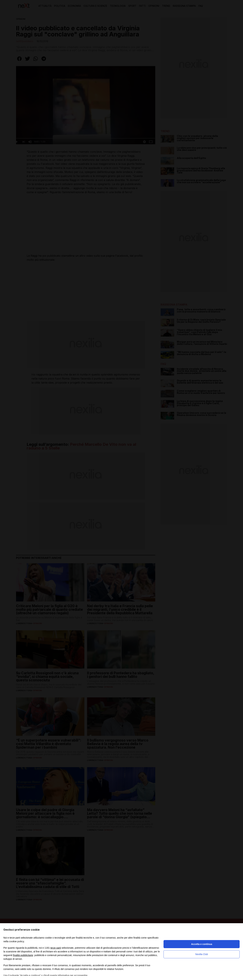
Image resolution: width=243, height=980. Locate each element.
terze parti (56, 948)
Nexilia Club (202, 954)
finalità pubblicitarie (23, 955)
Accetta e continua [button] (201, 944)
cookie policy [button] (17, 941)
